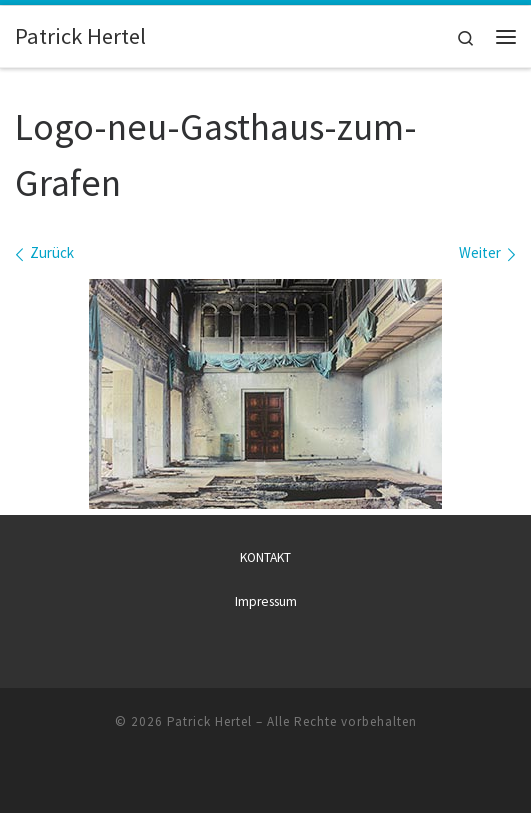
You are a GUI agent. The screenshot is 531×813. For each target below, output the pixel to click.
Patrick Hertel (209, 721)
